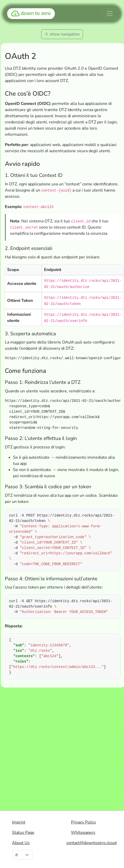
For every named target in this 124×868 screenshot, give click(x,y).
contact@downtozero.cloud (91, 843)
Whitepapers (83, 833)
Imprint (19, 822)
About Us (21, 843)
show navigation (62, 34)
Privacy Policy (84, 822)
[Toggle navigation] (110, 14)
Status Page (23, 833)
